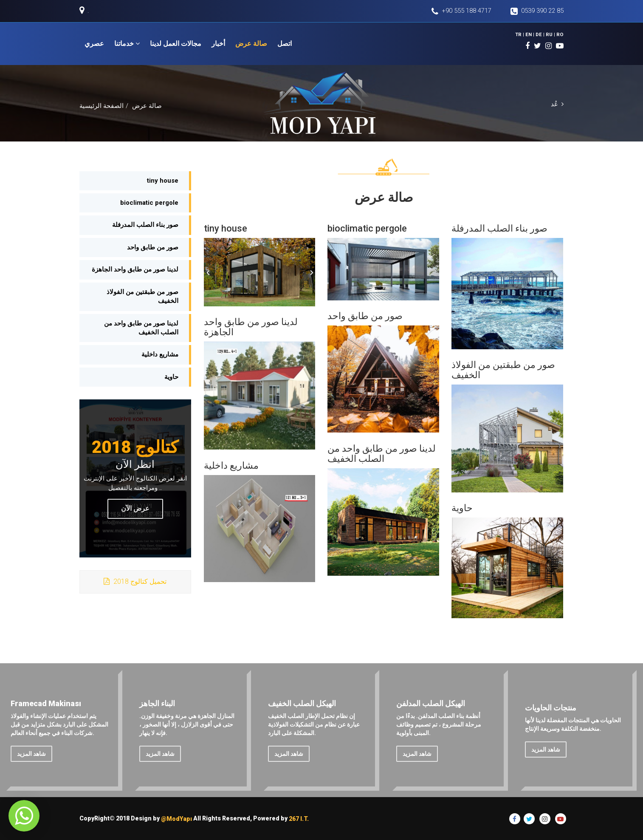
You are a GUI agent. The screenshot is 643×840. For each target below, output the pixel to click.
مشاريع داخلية (160, 355)
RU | (551, 34)
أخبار (218, 44)
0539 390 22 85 (537, 11)
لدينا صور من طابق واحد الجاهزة (135, 269)
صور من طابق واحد (153, 247)
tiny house (163, 181)
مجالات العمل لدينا (176, 44)
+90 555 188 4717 (460, 11)
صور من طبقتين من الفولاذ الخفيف (142, 296)
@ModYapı (176, 819)
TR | (522, 34)
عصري (94, 44)
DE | (541, 34)
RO (560, 34)
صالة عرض (251, 44)
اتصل (285, 44)
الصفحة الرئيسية (102, 106)
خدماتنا (127, 44)
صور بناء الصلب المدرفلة (145, 225)
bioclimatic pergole (149, 203)
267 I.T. (299, 819)
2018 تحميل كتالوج (135, 581)
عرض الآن (135, 508)
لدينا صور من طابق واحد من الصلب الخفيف (141, 328)
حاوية (171, 377)
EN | (532, 34)
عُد (557, 104)
